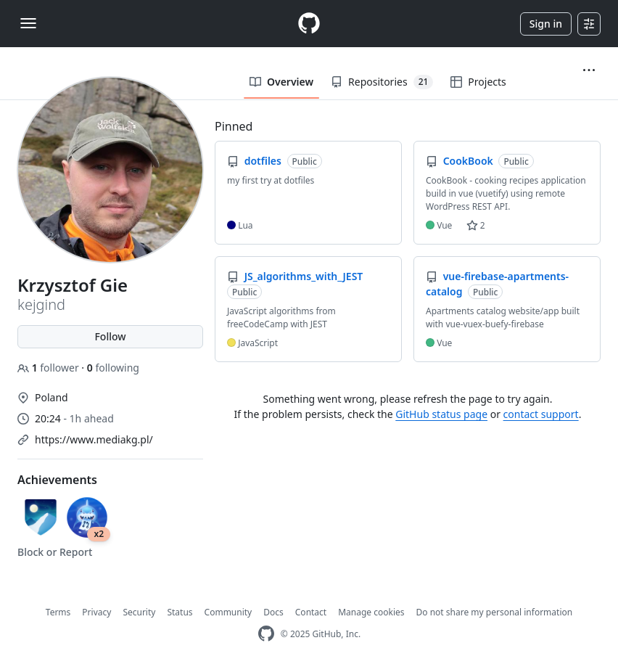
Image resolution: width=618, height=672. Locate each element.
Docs (273, 612)
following (113, 368)
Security (139, 612)
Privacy (96, 612)
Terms (58, 612)
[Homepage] (309, 24)
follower (49, 368)
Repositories (382, 82)
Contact (311, 612)
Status (180, 612)
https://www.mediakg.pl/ (94, 439)
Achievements (57, 480)
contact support (541, 414)
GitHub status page (441, 414)
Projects (478, 82)
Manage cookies (371, 612)
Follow (110, 336)
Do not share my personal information (495, 612)
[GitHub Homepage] (266, 634)
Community (228, 612)
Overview (281, 82)
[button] (589, 70)
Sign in (546, 24)
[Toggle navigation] (28, 23)
